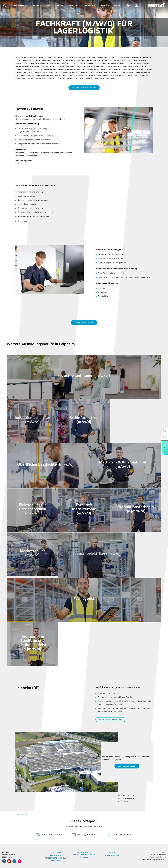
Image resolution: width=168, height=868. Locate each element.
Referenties (91, 5)
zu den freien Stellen (84, 323)
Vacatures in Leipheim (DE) (110, 720)
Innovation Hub (112, 855)
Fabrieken (84, 858)
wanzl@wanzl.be (84, 835)
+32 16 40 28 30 (49, 835)
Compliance (56, 852)
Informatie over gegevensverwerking (153, 859)
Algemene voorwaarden (158, 855)
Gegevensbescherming (158, 857)
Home (17, 814)
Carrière (105, 5)
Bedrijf (117, 5)
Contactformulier (119, 835)
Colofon (163, 852)
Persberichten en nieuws (56, 858)
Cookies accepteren (127, 766)
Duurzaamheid (56, 855)
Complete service (55, 5)
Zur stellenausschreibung (84, 88)
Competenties (74, 5)
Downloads (56, 861)
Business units (21, 5)
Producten (37, 5)
